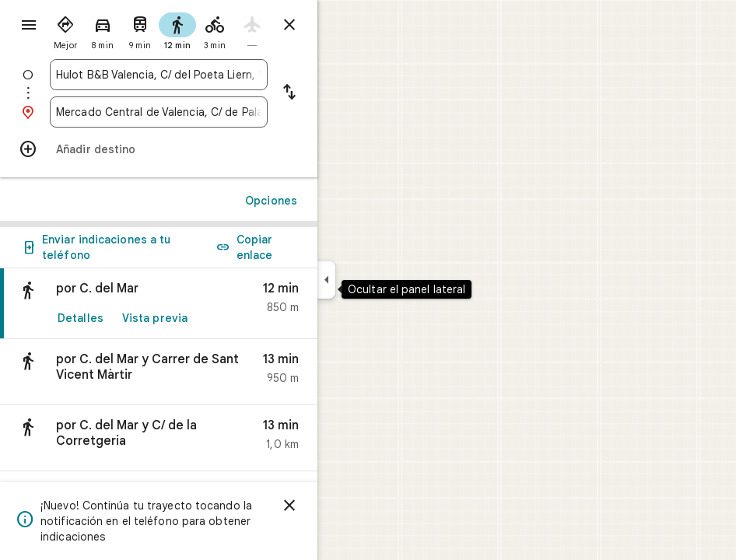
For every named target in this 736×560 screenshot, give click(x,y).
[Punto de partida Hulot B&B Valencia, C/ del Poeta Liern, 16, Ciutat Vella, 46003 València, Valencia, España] (159, 75)
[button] (159, 372)
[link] (159, 304)
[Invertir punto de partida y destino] (289, 93)
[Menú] (29, 25)
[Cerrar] (289, 506)
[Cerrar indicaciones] (289, 25)
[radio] (65, 30)
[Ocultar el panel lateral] (326, 280)
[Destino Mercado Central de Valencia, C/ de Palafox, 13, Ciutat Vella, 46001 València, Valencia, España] (159, 112)
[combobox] (159, 75)
